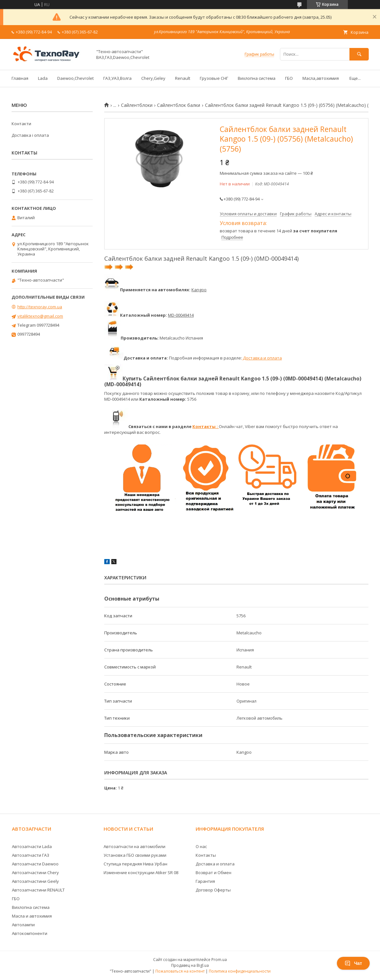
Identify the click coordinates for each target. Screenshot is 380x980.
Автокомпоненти (30, 933)
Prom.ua (219, 960)
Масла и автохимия (32, 916)
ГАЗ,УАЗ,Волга (117, 78)
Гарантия (205, 881)
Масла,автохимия (321, 78)
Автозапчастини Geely (35, 881)
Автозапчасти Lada (32, 846)
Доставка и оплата (262, 358)
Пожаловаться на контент (180, 971)
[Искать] (359, 54)
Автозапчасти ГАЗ (31, 855)
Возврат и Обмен (213, 873)
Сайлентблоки (137, 105)
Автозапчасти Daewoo (35, 864)
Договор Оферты (213, 890)
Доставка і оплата (30, 135)
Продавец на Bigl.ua (190, 965)
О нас (201, 846)
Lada (43, 78)
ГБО (289, 78)
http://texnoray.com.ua (40, 307)
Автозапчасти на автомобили (134, 846)
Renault (183, 78)
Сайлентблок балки (179, 105)
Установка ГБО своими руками (135, 855)
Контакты (206, 855)
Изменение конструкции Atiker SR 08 (141, 873)
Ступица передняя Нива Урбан (135, 864)
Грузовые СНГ (214, 78)
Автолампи (23, 925)
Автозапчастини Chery (35, 873)
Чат (353, 963)
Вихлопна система (257, 78)
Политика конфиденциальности (240, 971)
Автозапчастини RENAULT (38, 890)
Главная (20, 78)
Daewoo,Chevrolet (75, 78)
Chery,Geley (153, 78)
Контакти (21, 124)
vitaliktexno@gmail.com (40, 316)
